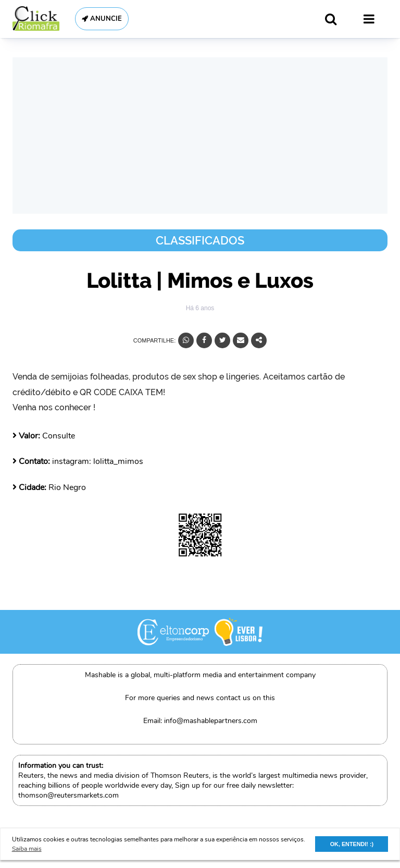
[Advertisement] (200, 136)
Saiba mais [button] (27, 849)
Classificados (200, 240)
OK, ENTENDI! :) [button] (352, 844)
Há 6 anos (200, 308)
